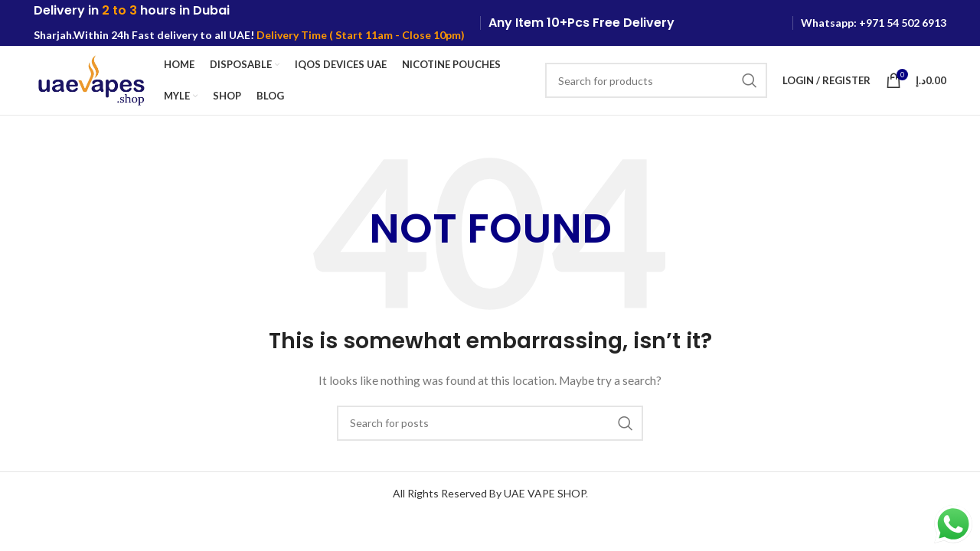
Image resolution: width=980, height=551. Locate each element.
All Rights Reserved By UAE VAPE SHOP (489, 493)
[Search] (656, 80)
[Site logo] (91, 79)
